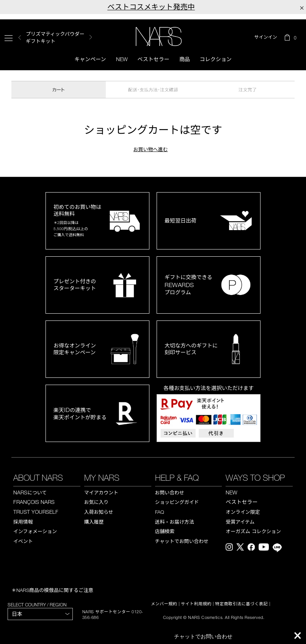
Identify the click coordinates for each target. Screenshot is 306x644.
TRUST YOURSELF (36, 512)
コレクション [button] (216, 59)
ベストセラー (154, 59)
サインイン (266, 37)
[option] (59, 37)
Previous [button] (20, 37)
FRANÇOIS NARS (34, 502)
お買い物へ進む (151, 149)
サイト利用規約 (196, 604)
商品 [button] (185, 59)
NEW (231, 492)
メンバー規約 (164, 604)
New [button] (122, 59)
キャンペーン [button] (90, 59)
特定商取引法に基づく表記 (241, 604)
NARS (30, 492)
